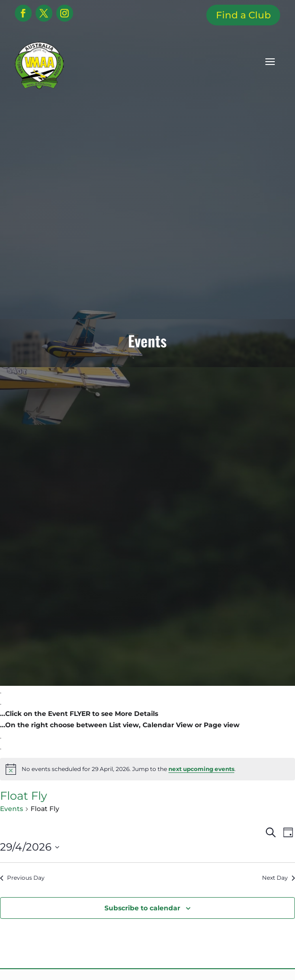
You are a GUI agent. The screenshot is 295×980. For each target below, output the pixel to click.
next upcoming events (201, 769)
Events (12, 809)
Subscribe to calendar (142, 908)
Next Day (279, 878)
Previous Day (22, 878)
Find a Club (243, 15)
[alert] (147, 769)
